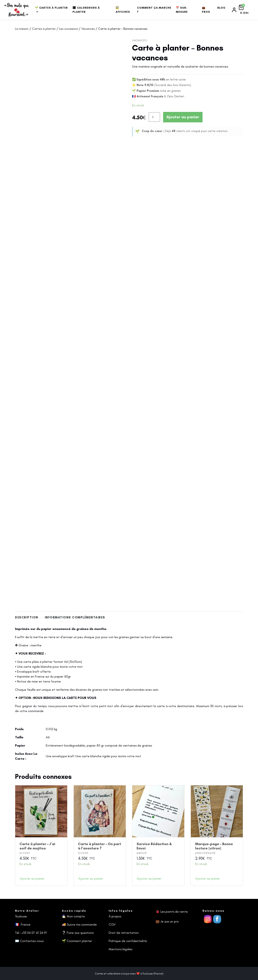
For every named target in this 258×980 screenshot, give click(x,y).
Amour (142, 853)
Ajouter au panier (183, 117)
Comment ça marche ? (154, 10)
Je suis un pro (170, 921)
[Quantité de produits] (154, 117)
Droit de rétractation (124, 933)
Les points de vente (174, 912)
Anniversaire (206, 853)
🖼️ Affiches (123, 10)
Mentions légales (120, 949)
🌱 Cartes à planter (51, 8)
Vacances (88, 29)
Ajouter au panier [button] (32, 878)
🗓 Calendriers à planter (86, 10)
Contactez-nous (32, 941)
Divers (25, 853)
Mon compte (76, 916)
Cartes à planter (44, 29)
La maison (22, 29)
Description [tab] (27, 617)
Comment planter (79, 941)
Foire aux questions (80, 933)
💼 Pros (206, 10)
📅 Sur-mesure (182, 10)
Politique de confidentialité (128, 941)
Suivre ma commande (82, 924)
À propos (115, 916)
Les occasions (69, 29)
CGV (112, 924)
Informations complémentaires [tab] (76, 617)
